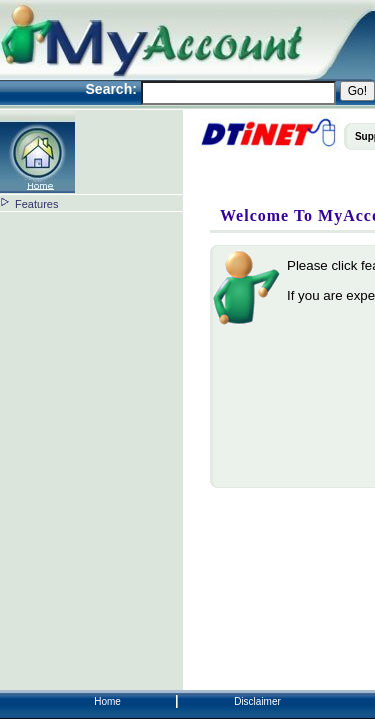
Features (36, 204)
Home (107, 701)
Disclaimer (257, 701)
